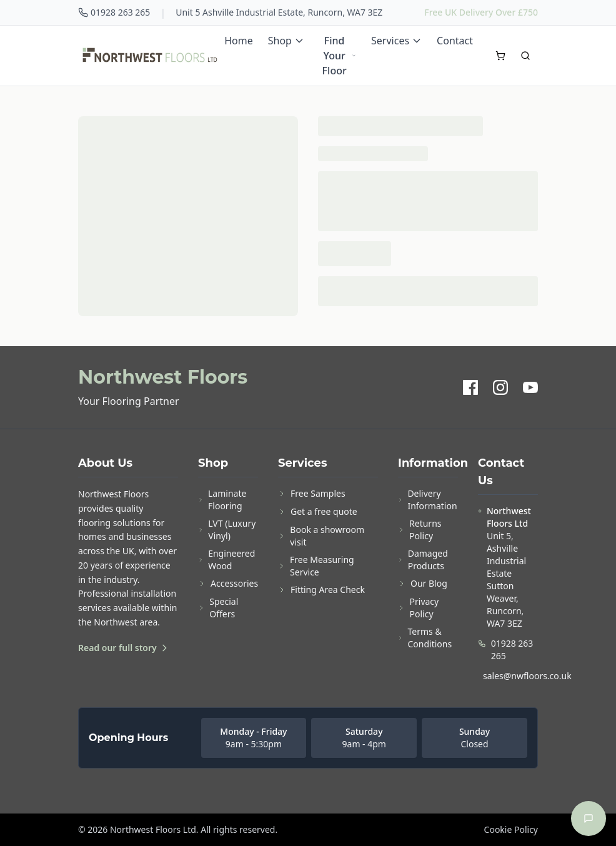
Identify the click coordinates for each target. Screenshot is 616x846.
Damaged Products (423, 560)
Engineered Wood (226, 560)
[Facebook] (470, 387)
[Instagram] (500, 387)
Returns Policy (420, 530)
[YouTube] (530, 387)
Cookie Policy (511, 829)
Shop (286, 41)
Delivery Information (428, 500)
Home (239, 41)
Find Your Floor (339, 56)
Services (396, 41)
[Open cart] (500, 56)
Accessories (228, 583)
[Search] (525, 56)
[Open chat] (589, 819)
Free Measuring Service (316, 566)
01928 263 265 (114, 12)
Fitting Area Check (321, 590)
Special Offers (218, 608)
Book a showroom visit (321, 536)
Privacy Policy (418, 608)
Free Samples (312, 493)
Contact (455, 41)
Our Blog (423, 583)
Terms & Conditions (425, 638)
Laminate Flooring (222, 500)
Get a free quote (318, 511)
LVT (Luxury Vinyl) (227, 530)
